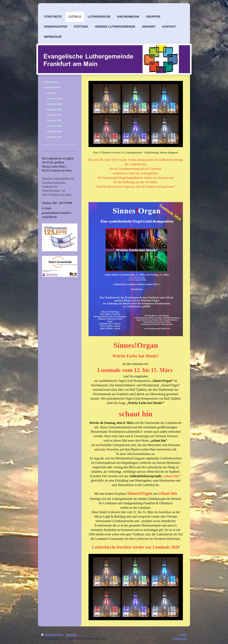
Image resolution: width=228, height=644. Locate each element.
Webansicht (180, 639)
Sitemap (71, 635)
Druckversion (53, 635)
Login (183, 635)
